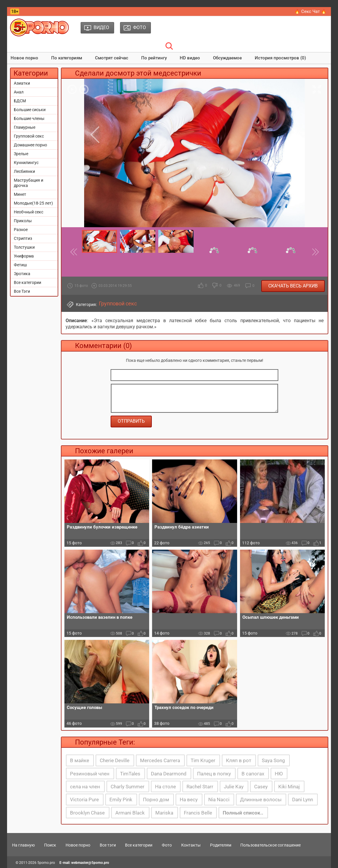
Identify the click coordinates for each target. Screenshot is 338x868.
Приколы (23, 221)
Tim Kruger (203, 760)
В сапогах (253, 774)
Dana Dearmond (169, 774)
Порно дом (156, 800)
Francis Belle (198, 813)
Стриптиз (23, 238)
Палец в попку (214, 774)
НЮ (279, 774)
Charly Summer (128, 787)
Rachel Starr (200, 787)
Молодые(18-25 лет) (33, 203)
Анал (19, 92)
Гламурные (25, 127)
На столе (165, 787)
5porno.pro (46, 863)
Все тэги (108, 845)
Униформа (24, 256)
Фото (167, 845)
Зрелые (21, 154)
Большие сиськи (30, 110)
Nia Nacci (219, 800)
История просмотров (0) (280, 58)
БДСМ (20, 101)
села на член (85, 787)
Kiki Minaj (289, 787)
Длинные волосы (261, 800)
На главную (23, 845)
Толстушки (24, 247)
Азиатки (22, 83)
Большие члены (29, 118)
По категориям (67, 58)
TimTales (130, 774)
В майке (80, 760)
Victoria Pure (84, 800)
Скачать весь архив (293, 286)
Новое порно (24, 58)
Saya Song (273, 760)
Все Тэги (22, 291)
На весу (189, 800)
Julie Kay (234, 787)
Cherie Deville (115, 760)
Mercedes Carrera (160, 760)
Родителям (221, 845)
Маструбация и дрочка (29, 183)
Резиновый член (90, 774)
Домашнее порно (30, 145)
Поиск (50, 845)
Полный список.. (243, 813)
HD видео (190, 58)
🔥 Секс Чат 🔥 (310, 11)
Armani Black (130, 813)
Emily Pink (121, 800)
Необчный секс (29, 212)
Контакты (191, 845)
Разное (21, 230)
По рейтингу (154, 58)
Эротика (22, 274)
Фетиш (20, 265)
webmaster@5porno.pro (90, 863)
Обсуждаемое (227, 58)
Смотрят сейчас (112, 58)
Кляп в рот (239, 760)
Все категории (28, 282)
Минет (20, 194)
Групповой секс (29, 136)
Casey (261, 787)
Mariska (164, 813)
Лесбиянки (24, 171)
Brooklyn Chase (87, 813)
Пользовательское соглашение (270, 845)
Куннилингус (26, 163)
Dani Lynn (303, 800)
